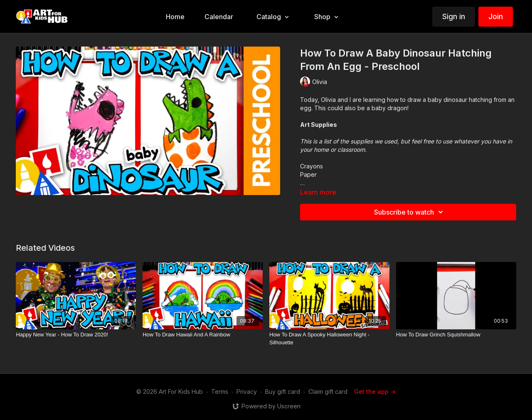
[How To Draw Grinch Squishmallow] (456, 335)
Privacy (247, 392)
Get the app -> (375, 392)
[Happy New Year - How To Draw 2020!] (76, 335)
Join (496, 16)
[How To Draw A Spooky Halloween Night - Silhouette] (329, 339)
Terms (220, 392)
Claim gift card (328, 392)
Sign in (454, 16)
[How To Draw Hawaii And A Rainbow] (203, 335)
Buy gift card (283, 392)
